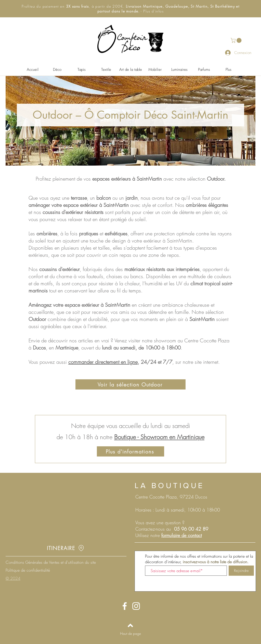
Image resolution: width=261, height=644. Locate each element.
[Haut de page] (130, 633)
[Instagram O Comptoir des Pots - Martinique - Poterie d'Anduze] (136, 606)
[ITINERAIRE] (66, 548)
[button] (130, 9)
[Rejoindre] (241, 571)
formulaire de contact (182, 535)
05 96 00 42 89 (191, 529)
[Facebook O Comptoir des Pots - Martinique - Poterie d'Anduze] (125, 606)
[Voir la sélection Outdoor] (130, 384)
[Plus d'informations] (130, 451)
